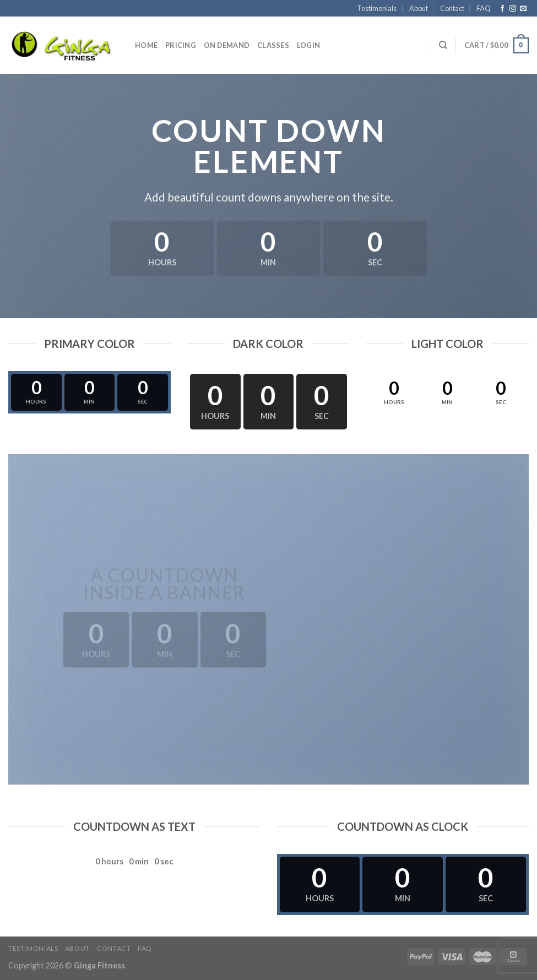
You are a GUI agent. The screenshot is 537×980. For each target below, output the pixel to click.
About (419, 8)
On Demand (227, 45)
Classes (273, 45)
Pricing (181, 45)
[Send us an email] (523, 9)
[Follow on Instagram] (513, 9)
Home (146, 45)
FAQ (484, 8)
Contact (452, 8)
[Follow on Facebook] (502, 9)
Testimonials (377, 8)
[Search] (443, 45)
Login (308, 45)
